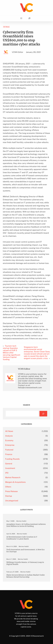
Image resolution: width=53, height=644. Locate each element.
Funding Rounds (12, 459)
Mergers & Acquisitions (15, 482)
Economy (9, 440)
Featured (9, 450)
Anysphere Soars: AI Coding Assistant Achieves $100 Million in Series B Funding (26, 525)
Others (8, 487)
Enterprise (10, 445)
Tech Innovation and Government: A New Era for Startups (25, 551)
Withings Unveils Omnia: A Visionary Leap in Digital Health (25, 563)
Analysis (9, 436)
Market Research (13, 477)
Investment (10, 468)
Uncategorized (12, 501)
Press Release (11, 491)
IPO (7, 473)
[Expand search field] (29, 18)
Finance (9, 454)
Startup (9, 496)
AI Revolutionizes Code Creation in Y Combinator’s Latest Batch (22, 538)
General (9, 464)
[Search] (43, 414)
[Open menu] (21, 18)
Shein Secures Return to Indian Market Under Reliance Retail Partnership (26, 576)
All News (6, 27)
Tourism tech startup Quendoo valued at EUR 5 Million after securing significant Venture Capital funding (12, 353)
